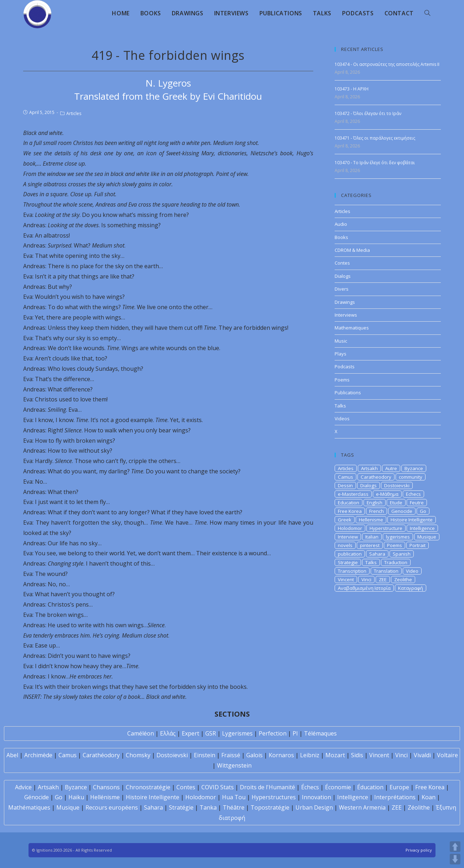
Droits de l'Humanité (267, 787)
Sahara (377, 554)
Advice (23, 787)
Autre (391, 468)
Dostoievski (397, 485)
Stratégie (181, 807)
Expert (190, 733)
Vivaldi (422, 755)
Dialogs (343, 276)
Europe (399, 787)
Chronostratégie (148, 787)
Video (412, 571)
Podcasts (345, 367)
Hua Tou (234, 797)
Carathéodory (101, 755)
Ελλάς (168, 733)
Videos (342, 419)
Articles (74, 113)
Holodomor (350, 528)
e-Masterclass (353, 494)
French (377, 511)
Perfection (273, 733)
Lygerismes (237, 733)
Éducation (370, 787)
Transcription (352, 571)
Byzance (414, 468)
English (375, 503)
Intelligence (422, 528)
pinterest (370, 545)
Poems (342, 380)
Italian (372, 537)
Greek (345, 520)
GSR (211, 733)
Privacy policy (419, 850)
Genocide (402, 511)
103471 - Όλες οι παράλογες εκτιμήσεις (375, 138)
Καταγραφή (411, 588)
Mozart (335, 755)
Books (341, 237)
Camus (346, 477)
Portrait (417, 545)
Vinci (366, 579)
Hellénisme (105, 797)
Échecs (310, 787)
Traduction (396, 562)
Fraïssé (231, 755)
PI (295, 733)
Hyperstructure (386, 528)
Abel (12, 755)
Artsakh (369, 468)
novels (345, 545)
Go (423, 511)
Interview (348, 537)
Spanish (402, 554)
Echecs (413, 494)
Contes (342, 263)
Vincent (346, 579)
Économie (338, 787)
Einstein (205, 755)
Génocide (37, 797)
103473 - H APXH (352, 89)
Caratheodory (376, 477)
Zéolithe (419, 807)
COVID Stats (218, 787)
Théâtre (234, 807)
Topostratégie (270, 807)
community (411, 477)
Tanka (208, 807)
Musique (427, 537)
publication (350, 554)
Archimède (38, 755)
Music (341, 341)
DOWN (455, 859)
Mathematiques (352, 328)
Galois (254, 755)
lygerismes (398, 537)
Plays (341, 354)
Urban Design (314, 807)
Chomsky (138, 755)
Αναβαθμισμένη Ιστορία (364, 588)
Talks (340, 406)
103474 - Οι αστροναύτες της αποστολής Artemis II (387, 64)
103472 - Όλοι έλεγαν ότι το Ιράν (368, 113)
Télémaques (320, 733)
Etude (396, 503)
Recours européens (112, 807)
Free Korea (350, 511)
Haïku (76, 797)
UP (455, 847)
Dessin (345, 485)
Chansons (106, 787)
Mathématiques (29, 807)
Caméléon (141, 733)
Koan (429, 797)
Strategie (348, 562)
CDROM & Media (352, 250)
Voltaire (447, 755)
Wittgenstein (234, 765)
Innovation (316, 797)
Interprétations (395, 797)
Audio (341, 224)
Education (349, 503)
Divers (342, 289)
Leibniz (310, 755)
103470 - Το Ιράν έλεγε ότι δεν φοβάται (375, 163)
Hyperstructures (274, 797)
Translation (386, 571)
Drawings (345, 302)
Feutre (417, 503)
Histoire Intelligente (412, 520)
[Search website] (427, 13)
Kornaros (281, 755)
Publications (348, 393)
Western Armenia (362, 807)
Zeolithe (403, 579)
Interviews (346, 315)
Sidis (357, 755)
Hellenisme (371, 520)
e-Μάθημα (387, 494)
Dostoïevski (172, 755)
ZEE (383, 579)
